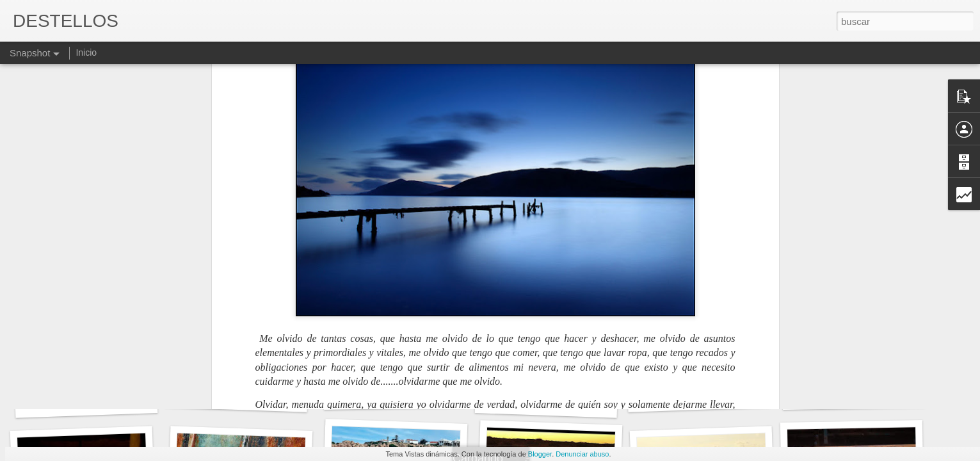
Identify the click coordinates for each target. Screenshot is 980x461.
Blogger (540, 454)
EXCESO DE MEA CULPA (406, 394)
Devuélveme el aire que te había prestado (739, 394)
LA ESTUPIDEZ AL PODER (867, 394)
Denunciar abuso (582, 454)
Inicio (86, 53)
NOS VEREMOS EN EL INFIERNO (264, 397)
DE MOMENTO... (546, 401)
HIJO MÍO (86, 401)
